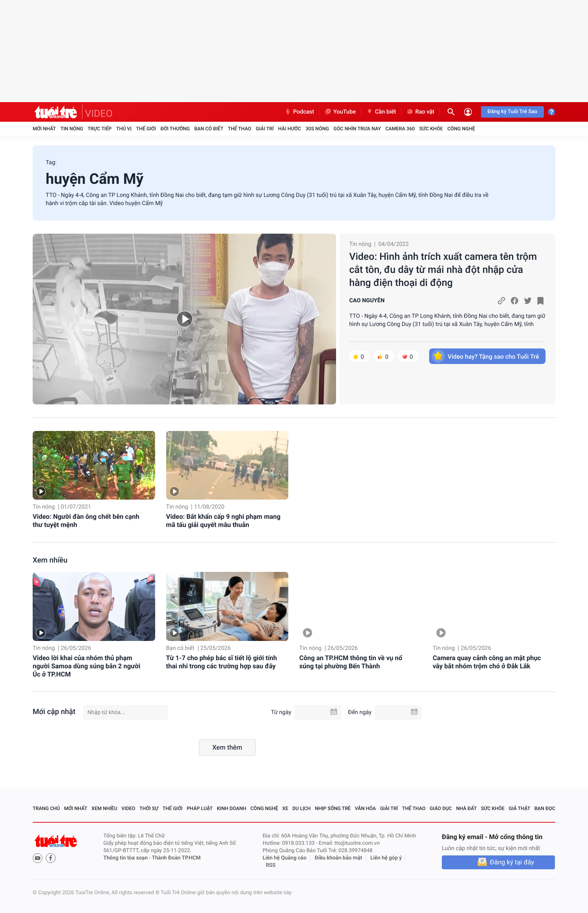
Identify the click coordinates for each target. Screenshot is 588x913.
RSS (271, 865)
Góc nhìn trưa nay (357, 129)
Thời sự (149, 808)
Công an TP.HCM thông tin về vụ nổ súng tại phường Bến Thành (351, 662)
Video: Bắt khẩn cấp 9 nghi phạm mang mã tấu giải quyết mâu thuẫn (223, 521)
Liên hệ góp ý (386, 858)
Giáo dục (441, 808)
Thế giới (146, 129)
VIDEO (99, 114)
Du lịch (302, 808)
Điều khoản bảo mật (339, 858)
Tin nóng (72, 129)
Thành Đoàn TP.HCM (176, 858)
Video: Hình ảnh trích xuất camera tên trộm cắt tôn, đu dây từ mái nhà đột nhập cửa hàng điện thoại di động (443, 270)
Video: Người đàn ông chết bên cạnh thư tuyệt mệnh (86, 521)
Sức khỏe (431, 129)
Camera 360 (400, 129)
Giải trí (265, 129)
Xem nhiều (50, 560)
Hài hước (290, 129)
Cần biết (381, 112)
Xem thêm (227, 747)
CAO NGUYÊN (367, 301)
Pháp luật (200, 808)
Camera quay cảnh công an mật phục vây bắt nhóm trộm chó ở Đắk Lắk (487, 662)
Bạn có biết (209, 129)
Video (128, 808)
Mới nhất (44, 129)
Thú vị (124, 129)
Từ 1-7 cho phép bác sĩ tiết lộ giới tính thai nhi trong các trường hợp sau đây (222, 662)
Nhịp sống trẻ (333, 808)
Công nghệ (461, 129)
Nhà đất (467, 808)
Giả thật (520, 808)
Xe (285, 808)
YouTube (340, 112)
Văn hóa (365, 808)
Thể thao (239, 129)
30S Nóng (317, 129)
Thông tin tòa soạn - (128, 858)
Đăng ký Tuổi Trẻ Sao (512, 112)
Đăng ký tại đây (512, 862)
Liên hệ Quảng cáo (285, 858)
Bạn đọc (545, 808)
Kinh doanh (232, 808)
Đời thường (175, 129)
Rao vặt (420, 112)
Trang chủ (46, 808)
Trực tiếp (100, 129)
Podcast (299, 112)
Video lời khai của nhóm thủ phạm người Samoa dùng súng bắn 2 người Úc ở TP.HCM (87, 666)
